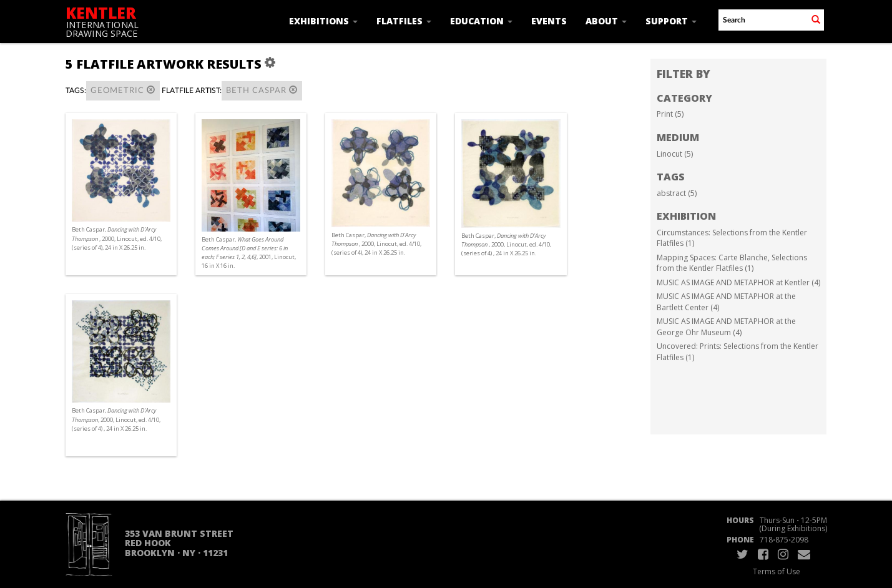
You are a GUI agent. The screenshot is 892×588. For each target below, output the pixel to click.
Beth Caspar (262, 90)
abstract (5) (677, 193)
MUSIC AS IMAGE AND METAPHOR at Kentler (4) (738, 282)
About (606, 21)
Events (549, 21)
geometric (123, 90)
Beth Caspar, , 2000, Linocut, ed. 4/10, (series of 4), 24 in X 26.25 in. (117, 238)
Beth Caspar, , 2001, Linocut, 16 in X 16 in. (249, 253)
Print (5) (670, 114)
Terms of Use (777, 571)
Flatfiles (404, 21)
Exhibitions (323, 21)
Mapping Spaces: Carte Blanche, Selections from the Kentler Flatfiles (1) (732, 263)
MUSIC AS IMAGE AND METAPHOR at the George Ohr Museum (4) (726, 327)
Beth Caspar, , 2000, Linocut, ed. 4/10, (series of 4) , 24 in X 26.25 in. (506, 244)
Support (671, 21)
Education (481, 21)
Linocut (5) (675, 154)
